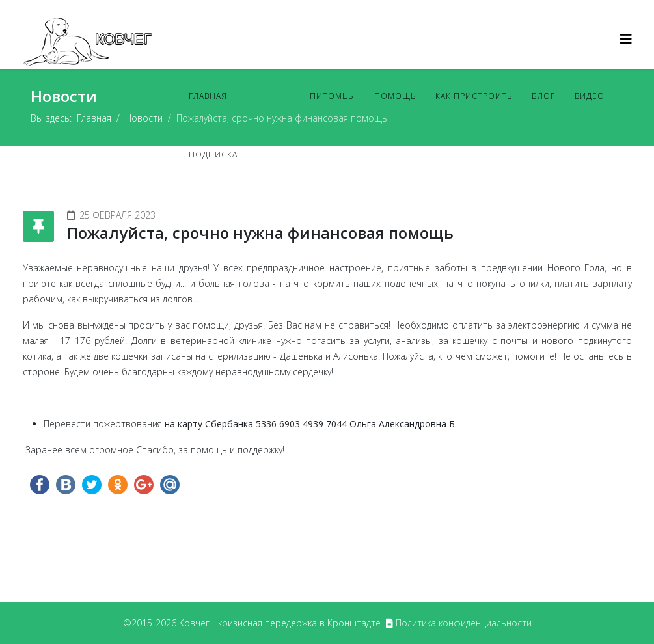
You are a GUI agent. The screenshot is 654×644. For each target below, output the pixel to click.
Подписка (213, 154)
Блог (543, 96)
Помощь (395, 96)
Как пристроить (474, 96)
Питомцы (332, 96)
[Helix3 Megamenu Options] (626, 39)
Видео (590, 96)
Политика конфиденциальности (464, 623)
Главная (208, 96)
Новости (268, 96)
